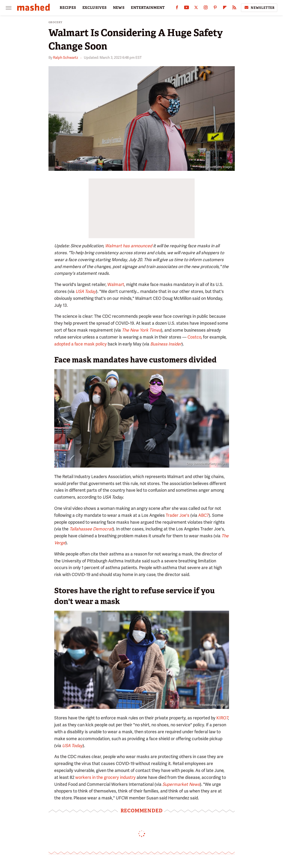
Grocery (56, 22)
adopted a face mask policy (80, 344)
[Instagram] (206, 8)
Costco (194, 337)
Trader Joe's (178, 515)
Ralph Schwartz (66, 58)
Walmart (116, 284)
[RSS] (234, 8)
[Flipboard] (225, 8)
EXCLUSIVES (95, 8)
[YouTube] (187, 8)
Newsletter (259, 8)
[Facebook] (177, 8)
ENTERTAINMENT (148, 8)
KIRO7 (222, 718)
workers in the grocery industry (105, 777)
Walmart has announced (129, 246)
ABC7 (203, 515)
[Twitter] (196, 8)
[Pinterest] (215, 8)
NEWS (119, 8)
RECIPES (68, 8)
